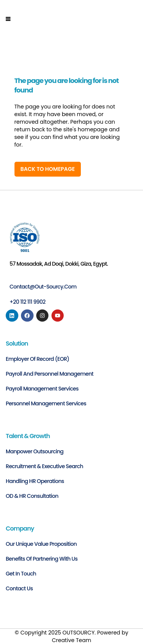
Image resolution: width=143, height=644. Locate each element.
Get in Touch (21, 574)
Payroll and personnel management (50, 374)
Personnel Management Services (46, 403)
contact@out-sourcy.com (43, 287)
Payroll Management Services (42, 389)
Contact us (19, 588)
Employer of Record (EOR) (38, 359)
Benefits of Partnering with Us (42, 559)
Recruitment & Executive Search (44, 466)
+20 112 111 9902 (27, 302)
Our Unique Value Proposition (41, 544)
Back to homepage (48, 169)
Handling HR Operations (35, 481)
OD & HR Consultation (32, 496)
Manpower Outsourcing (35, 451)
